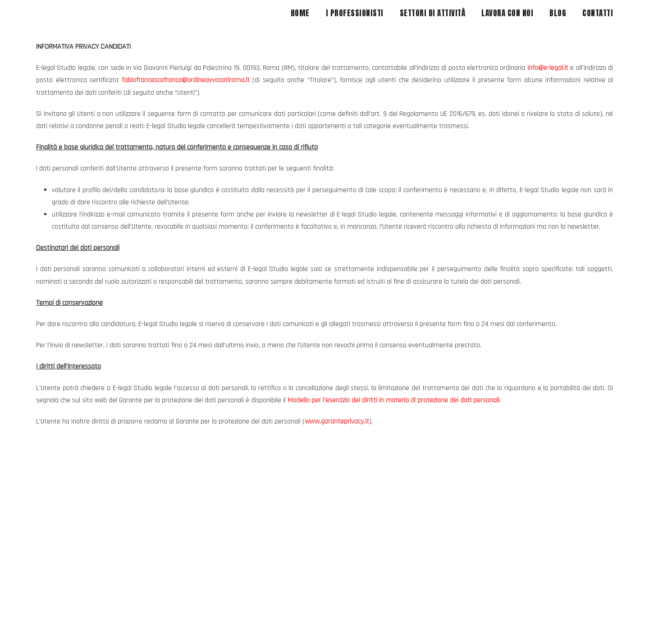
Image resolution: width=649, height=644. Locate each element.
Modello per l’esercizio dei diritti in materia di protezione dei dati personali (393, 400)
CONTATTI (598, 13)
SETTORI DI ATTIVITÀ (433, 13)
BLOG (558, 13)
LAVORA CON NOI (507, 13)
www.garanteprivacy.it (337, 421)
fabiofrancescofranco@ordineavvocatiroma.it (186, 80)
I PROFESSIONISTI (355, 13)
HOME (300, 13)
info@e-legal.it (548, 68)
